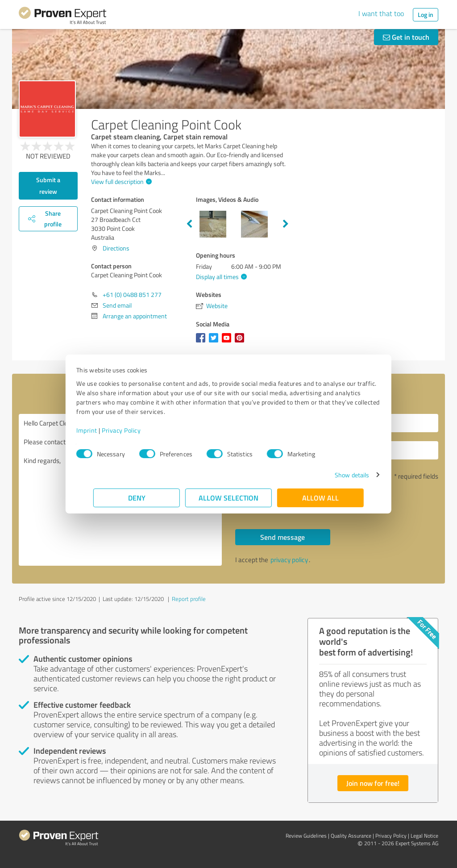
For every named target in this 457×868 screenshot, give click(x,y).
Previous (189, 224)
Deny (137, 498)
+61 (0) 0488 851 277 (132, 294)
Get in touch (406, 37)
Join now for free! (373, 783)
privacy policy (289, 560)
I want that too (381, 13)
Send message (283, 537)
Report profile (189, 599)
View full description (120, 182)
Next (286, 224)
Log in (426, 15)
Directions (116, 248)
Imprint (104, 430)
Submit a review (48, 186)
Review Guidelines (306, 836)
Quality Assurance (351, 836)
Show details (335, 475)
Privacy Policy (138, 430)
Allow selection (228, 498)
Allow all (320, 498)
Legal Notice (424, 836)
